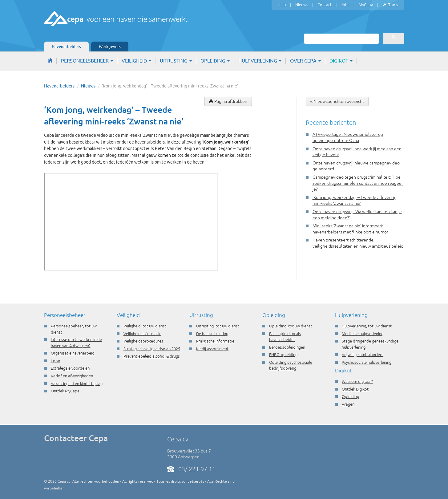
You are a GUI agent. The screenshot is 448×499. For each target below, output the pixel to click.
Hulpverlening (260, 61)
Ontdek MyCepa (65, 391)
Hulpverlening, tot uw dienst (367, 326)
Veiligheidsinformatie (142, 334)
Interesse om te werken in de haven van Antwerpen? (76, 343)
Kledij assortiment (212, 349)
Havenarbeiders (66, 47)
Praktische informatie (215, 341)
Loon (55, 361)
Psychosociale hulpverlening (367, 362)
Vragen (348, 404)
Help (282, 5)
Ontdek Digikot (355, 389)
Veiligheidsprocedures (143, 341)
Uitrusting (176, 61)
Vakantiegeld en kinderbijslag (77, 383)
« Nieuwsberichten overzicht (337, 101)
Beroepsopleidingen (287, 347)
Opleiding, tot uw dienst (291, 326)
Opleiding (215, 61)
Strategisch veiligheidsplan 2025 (152, 349)
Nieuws (302, 5)
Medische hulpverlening (363, 334)
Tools (390, 5)
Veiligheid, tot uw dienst (145, 326)
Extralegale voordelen (70, 368)
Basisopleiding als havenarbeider (285, 337)
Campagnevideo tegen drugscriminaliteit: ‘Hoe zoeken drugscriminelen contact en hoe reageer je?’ (358, 183)
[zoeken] (341, 39)
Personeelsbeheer (87, 61)
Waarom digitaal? (357, 381)
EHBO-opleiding (283, 355)
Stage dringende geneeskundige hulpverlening (370, 344)
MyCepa (366, 5)
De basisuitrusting (212, 334)
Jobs (345, 5)
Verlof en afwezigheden (72, 376)
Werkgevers (110, 47)
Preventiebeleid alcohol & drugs (152, 356)
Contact (325, 5)
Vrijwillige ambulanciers (363, 355)
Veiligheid (136, 61)
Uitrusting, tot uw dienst (218, 326)
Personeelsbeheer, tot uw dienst (74, 329)
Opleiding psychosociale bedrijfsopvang (291, 365)
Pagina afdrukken (228, 101)
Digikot (341, 61)
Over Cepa (305, 61)
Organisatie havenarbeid (73, 353)
